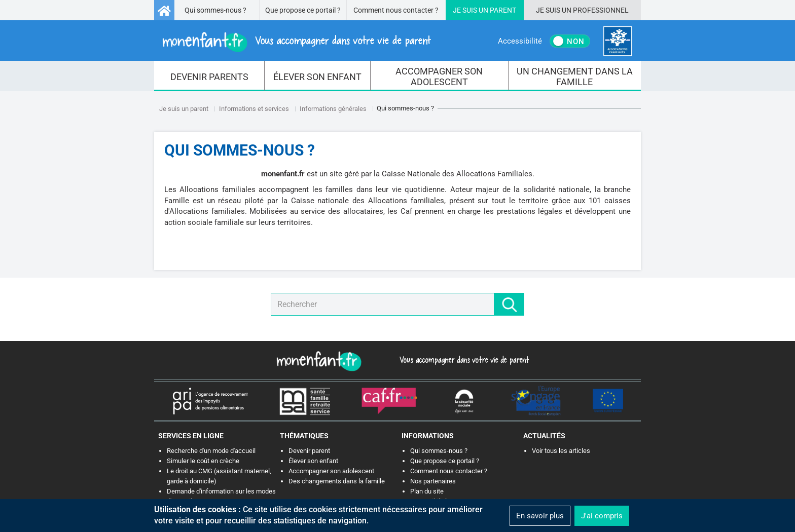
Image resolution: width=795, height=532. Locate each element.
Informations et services (254, 109)
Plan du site (427, 491)
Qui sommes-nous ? (215, 10)
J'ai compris (602, 516)
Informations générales (333, 109)
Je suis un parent (184, 109)
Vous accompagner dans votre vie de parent (463, 360)
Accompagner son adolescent (331, 471)
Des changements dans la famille (337, 481)
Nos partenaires (433, 481)
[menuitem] (209, 76)
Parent (503, 10)
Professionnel (601, 10)
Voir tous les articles (561, 451)
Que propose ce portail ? (303, 10)
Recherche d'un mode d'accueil (211, 451)
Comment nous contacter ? (396, 10)
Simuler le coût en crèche (203, 461)
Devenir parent (309, 451)
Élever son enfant (313, 461)
